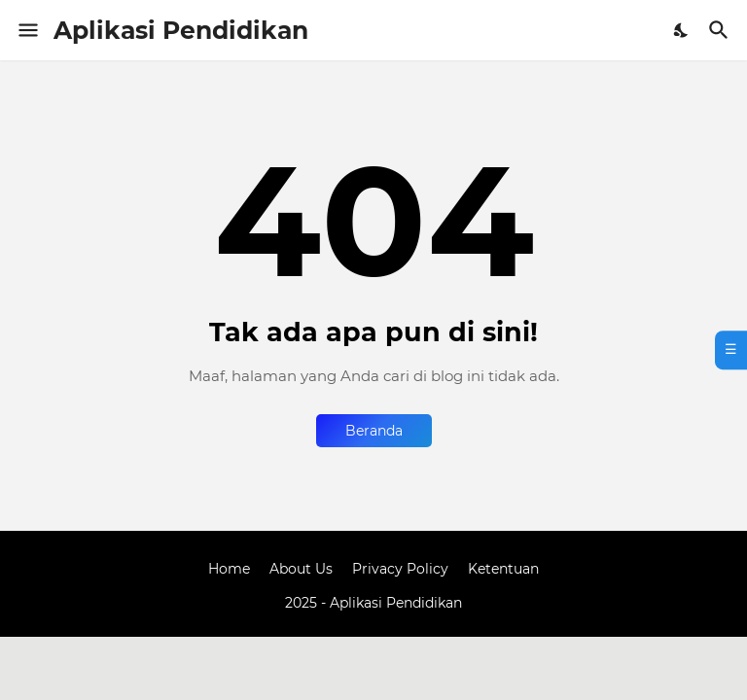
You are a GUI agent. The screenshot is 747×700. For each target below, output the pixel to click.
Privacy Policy (400, 569)
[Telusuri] (721, 30)
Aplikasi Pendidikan (181, 30)
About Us (301, 569)
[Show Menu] (27, 30)
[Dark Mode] (682, 30)
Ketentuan (503, 569)
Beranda (374, 431)
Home (229, 569)
